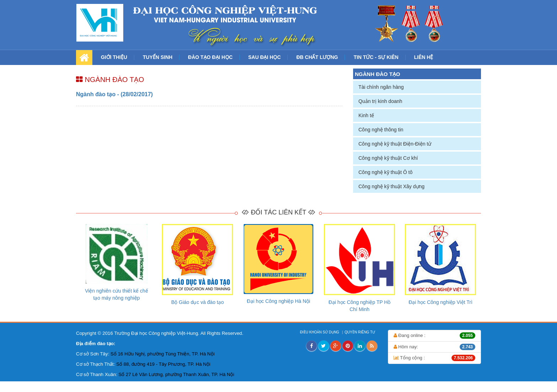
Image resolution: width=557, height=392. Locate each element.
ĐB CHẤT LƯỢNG (317, 57)
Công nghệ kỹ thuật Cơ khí (388, 158)
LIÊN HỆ (424, 57)
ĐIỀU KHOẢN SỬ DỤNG (320, 332)
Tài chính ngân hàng (381, 87)
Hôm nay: (435, 347)
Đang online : (435, 336)
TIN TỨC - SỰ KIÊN (376, 57)
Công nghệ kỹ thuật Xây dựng (391, 186)
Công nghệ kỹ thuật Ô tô (385, 172)
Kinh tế (366, 115)
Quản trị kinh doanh (380, 101)
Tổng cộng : (435, 358)
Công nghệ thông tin (381, 130)
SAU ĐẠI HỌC (265, 57)
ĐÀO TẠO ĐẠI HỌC (210, 57)
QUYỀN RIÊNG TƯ (360, 332)
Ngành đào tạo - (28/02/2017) (114, 94)
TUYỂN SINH (158, 57)
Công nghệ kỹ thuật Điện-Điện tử (395, 144)
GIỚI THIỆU (114, 57)
